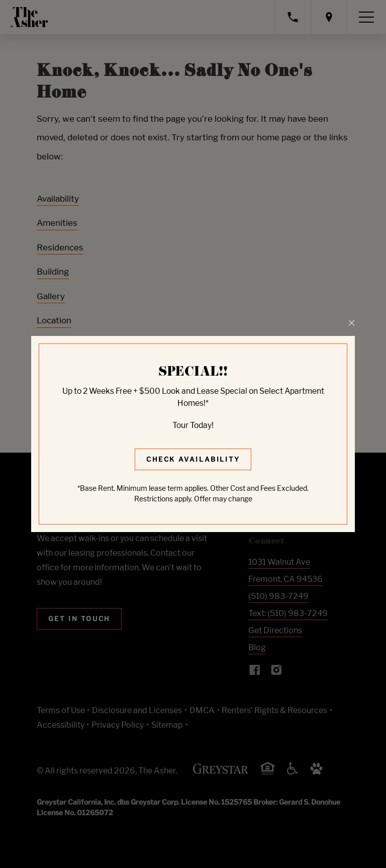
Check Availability (193, 459)
